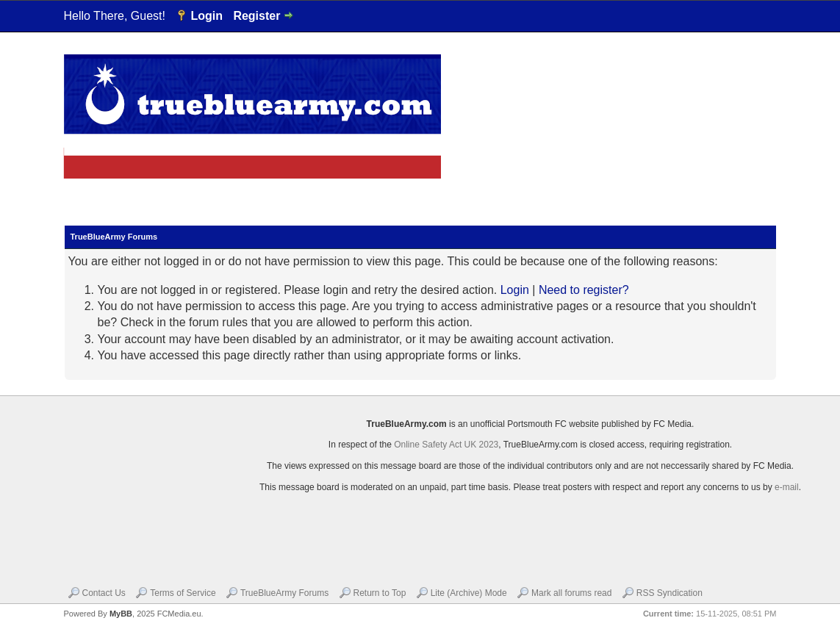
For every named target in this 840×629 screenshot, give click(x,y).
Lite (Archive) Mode (469, 593)
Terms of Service (183, 593)
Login (207, 16)
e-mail (787, 487)
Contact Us (104, 593)
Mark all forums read (571, 593)
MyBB (121, 614)
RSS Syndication (670, 593)
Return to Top (380, 593)
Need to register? (584, 290)
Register (256, 16)
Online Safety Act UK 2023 (446, 445)
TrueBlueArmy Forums (284, 593)
